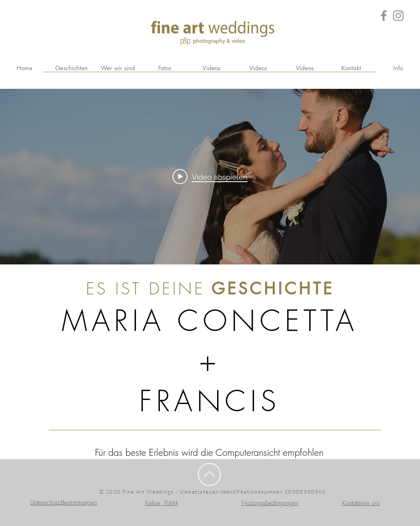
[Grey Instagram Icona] (398, 16)
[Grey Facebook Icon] (384, 16)
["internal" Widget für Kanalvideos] (210, 177)
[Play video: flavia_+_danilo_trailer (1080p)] (210, 176)
